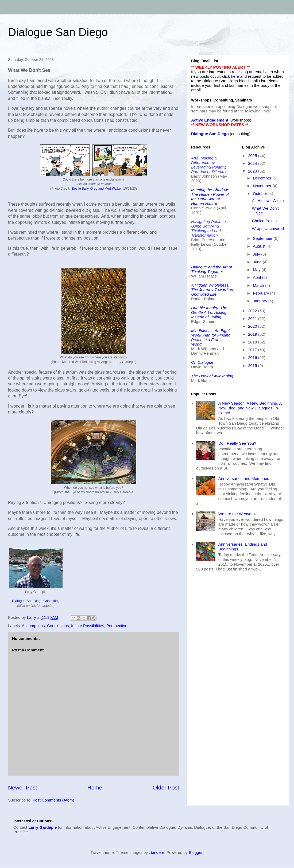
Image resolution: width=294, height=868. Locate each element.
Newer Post (23, 787)
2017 (253, 350)
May (257, 270)
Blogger (196, 852)
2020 (253, 326)
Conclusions (58, 626)
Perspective (117, 626)
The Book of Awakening (212, 376)
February (261, 293)
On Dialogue (202, 362)
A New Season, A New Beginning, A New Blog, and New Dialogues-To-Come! (250, 408)
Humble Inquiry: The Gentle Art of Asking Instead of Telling (209, 312)
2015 (253, 365)
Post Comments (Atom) (53, 800)
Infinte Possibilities (88, 626)
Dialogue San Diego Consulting (36, 601)
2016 (253, 357)
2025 (253, 156)
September (263, 238)
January (261, 301)
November (263, 186)
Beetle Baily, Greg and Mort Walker (97, 189)
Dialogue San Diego (58, 32)
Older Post (166, 787)
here (235, 76)
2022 (253, 311)
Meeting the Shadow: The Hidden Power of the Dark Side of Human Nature (210, 197)
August (260, 246)
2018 (253, 342)
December (263, 178)
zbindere (157, 852)
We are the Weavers (237, 514)
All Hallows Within (268, 200)
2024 (253, 163)
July (257, 254)
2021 (253, 318)
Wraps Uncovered (268, 228)
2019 (253, 334)
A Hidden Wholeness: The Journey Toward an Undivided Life (212, 290)
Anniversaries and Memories (244, 478)
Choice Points (264, 221)
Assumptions (33, 626)
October (261, 193)
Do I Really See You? (237, 443)
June (258, 262)
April (257, 277)
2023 (253, 171)
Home (95, 787)
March (259, 285)
